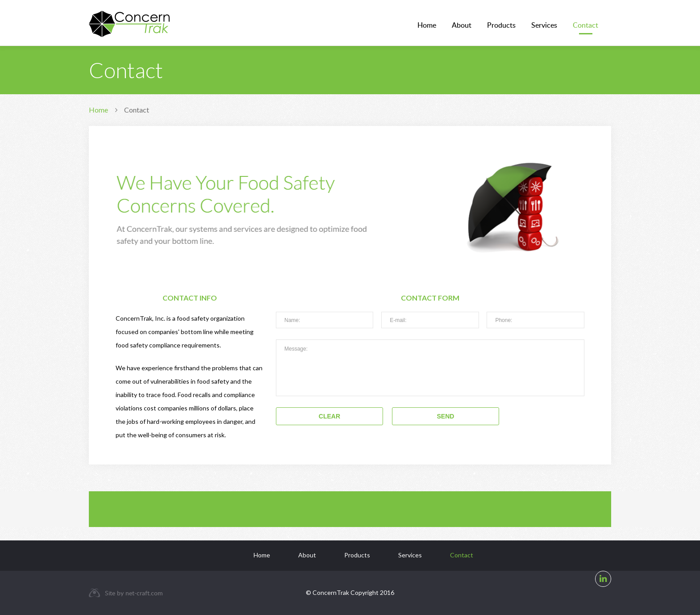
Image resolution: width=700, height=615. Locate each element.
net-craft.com (144, 593)
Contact (585, 25)
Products (501, 25)
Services (544, 25)
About (462, 25)
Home (427, 25)
